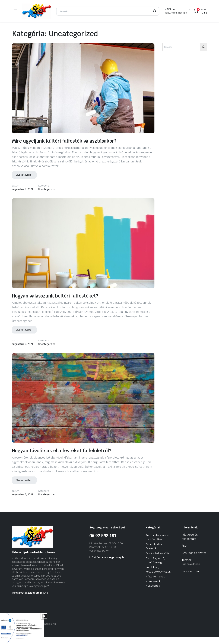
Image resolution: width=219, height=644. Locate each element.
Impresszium (190, 579)
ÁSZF (185, 553)
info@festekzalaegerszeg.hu (30, 600)
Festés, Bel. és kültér (158, 561)
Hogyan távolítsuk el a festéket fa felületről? (79, 457)
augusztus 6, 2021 (23, 197)
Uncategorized (47, 197)
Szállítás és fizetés (194, 560)
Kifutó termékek (155, 584)
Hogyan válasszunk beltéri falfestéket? (71, 303)
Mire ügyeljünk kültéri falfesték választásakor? (60, 144)
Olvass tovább (23, 182)
